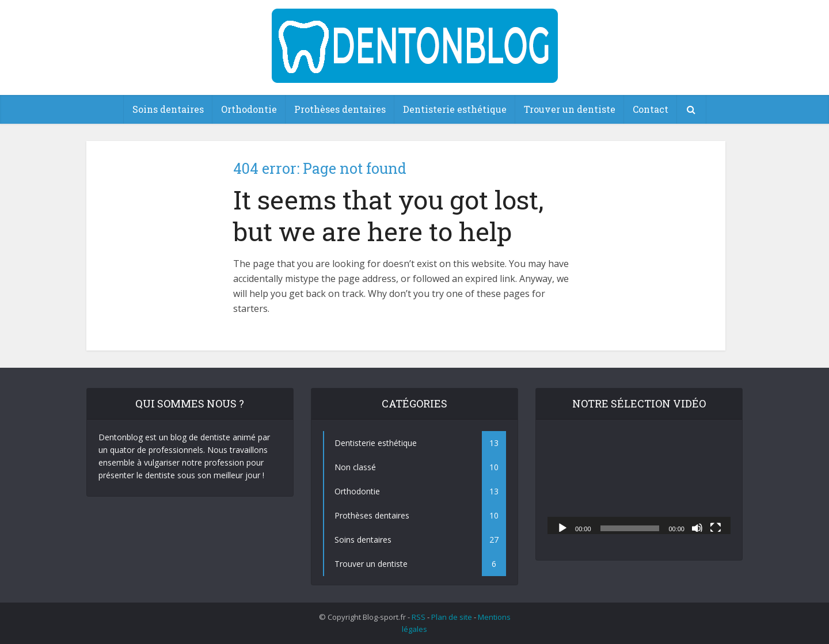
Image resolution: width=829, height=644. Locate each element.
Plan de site (452, 617)
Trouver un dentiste (570, 109)
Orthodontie (249, 109)
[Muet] (697, 527)
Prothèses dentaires (340, 109)
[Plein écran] (716, 527)
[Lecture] (562, 527)
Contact (651, 109)
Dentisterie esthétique (455, 109)
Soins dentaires (168, 109)
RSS (419, 617)
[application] (639, 483)
